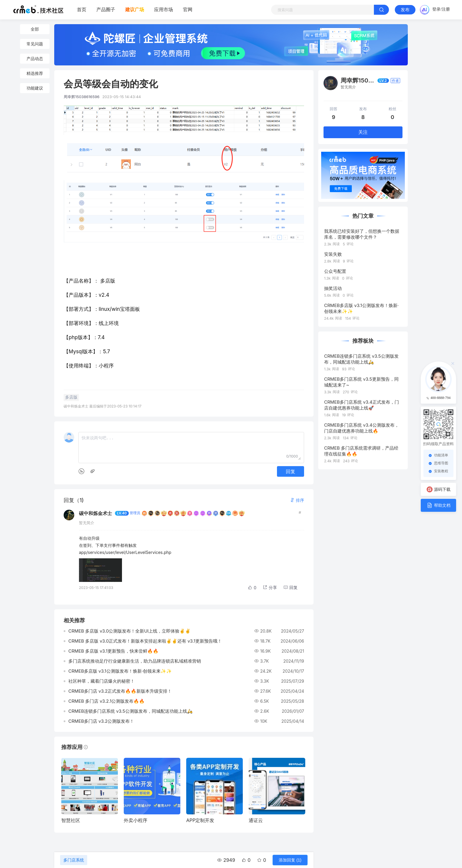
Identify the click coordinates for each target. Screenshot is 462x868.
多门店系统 (74, 860)
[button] (297, 500)
